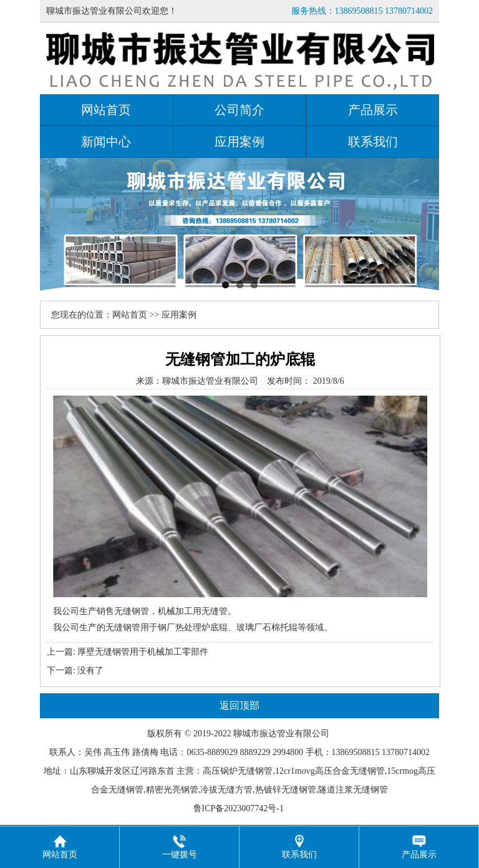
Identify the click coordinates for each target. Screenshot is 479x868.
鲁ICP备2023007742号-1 (240, 808)
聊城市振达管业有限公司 (210, 381)
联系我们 (373, 142)
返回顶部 (239, 705)
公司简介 (239, 110)
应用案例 (239, 142)
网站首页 (106, 110)
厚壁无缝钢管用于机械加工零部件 (143, 652)
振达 (268, 734)
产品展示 (373, 110)
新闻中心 (106, 142)
